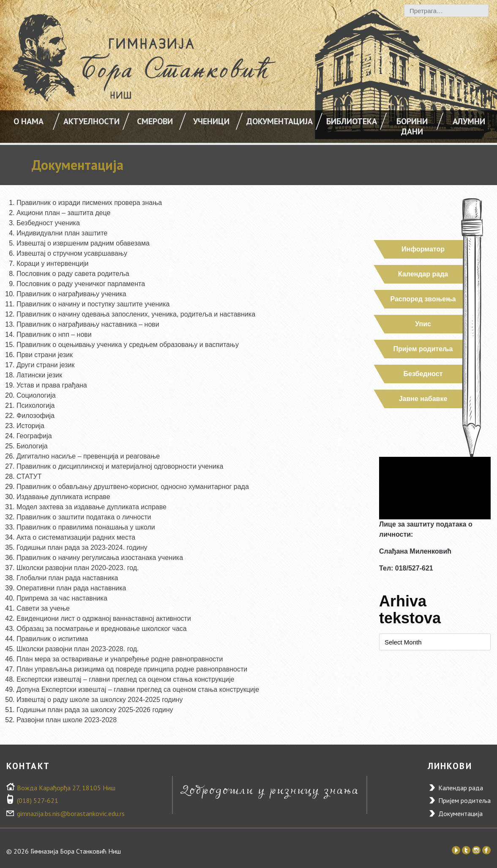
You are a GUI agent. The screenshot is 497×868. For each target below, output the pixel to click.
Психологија (35, 405)
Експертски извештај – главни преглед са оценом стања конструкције (125, 679)
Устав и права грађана (52, 385)
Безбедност (423, 374)
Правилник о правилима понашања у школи (86, 527)
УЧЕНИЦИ (211, 121)
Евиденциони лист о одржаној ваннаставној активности (104, 618)
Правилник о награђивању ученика (71, 294)
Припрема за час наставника (62, 598)
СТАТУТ (29, 476)
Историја (30, 426)
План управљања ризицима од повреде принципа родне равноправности (132, 669)
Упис (423, 324)
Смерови (155, 121)
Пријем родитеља (423, 349)
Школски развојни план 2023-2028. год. (78, 649)
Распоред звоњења (423, 299)
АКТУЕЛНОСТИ (91, 121)
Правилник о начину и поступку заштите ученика (93, 304)
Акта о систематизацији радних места (76, 537)
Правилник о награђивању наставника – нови (88, 324)
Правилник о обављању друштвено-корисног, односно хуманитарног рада (133, 487)
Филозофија (35, 416)
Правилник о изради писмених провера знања (89, 203)
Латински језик (39, 375)
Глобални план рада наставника (67, 578)
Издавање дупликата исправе (63, 497)
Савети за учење (43, 608)
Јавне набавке (423, 399)
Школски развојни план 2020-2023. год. (78, 568)
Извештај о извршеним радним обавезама (83, 243)
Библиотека (352, 121)
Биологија (32, 446)
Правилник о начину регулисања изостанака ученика (100, 558)
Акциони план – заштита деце (63, 213)
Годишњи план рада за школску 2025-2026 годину (95, 710)
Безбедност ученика (48, 223)
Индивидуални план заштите (62, 233)
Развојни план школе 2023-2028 (67, 720)
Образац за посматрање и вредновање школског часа (102, 629)
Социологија (36, 395)
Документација (280, 121)
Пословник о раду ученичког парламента (81, 284)
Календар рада (423, 274)
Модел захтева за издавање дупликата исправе (91, 507)
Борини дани (412, 126)
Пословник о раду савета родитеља (73, 274)
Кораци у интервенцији (52, 263)
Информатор (423, 249)
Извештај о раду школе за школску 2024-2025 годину (100, 700)
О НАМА (29, 121)
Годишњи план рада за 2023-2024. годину (82, 547)
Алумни (469, 121)
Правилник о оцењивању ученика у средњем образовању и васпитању (128, 345)
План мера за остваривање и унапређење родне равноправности (120, 659)
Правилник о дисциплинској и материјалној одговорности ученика (120, 466)
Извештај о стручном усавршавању (72, 253)
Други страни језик (46, 365)
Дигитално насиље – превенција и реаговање (88, 456)
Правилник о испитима (52, 639)
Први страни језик (45, 355)
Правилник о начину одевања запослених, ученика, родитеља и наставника (136, 314)
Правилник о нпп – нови (54, 334)
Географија (34, 436)
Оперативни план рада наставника (71, 588)
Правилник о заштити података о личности (84, 517)
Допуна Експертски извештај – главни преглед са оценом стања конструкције (138, 689)
